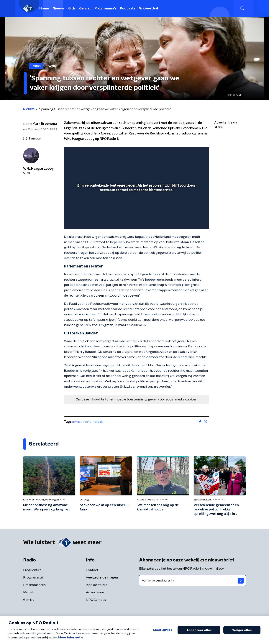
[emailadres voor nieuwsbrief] (192, 581)
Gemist (85, 9)
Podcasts (128, 9)
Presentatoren (34, 585)
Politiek (98, 422)
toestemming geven (142, 400)
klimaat (77, 422)
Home (44, 9)
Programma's (105, 9)
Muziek (29, 592)
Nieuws (59, 9)
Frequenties (32, 570)
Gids (72, 9)
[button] (242, 8)
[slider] (136, 211)
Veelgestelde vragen (102, 578)
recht (87, 422)
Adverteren (95, 592)
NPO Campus (96, 600)
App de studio (97, 585)
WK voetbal (149, 9)
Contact (92, 570)
